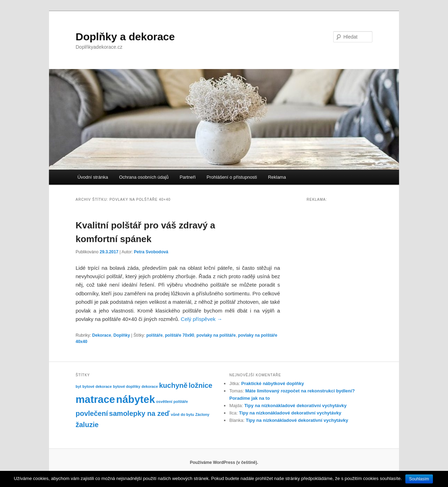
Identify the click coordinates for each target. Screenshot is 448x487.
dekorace (150, 386)
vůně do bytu (182, 414)
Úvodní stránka (93, 177)
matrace (95, 399)
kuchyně (173, 385)
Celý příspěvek (202, 319)
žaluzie (87, 425)
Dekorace (101, 335)
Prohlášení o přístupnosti (232, 177)
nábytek (136, 399)
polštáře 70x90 (179, 335)
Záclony (202, 414)
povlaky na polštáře (216, 335)
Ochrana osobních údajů (144, 177)
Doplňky (122, 335)
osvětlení (164, 402)
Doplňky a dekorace (125, 37)
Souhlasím (419, 479)
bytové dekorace (97, 386)
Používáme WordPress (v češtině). (224, 462)
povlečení (92, 413)
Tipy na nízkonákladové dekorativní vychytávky (295, 406)
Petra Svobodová (151, 252)
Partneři (188, 177)
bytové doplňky (127, 386)
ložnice (201, 385)
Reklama (277, 177)
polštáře (155, 335)
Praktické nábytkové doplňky (272, 383)
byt (78, 386)
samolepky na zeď (139, 413)
